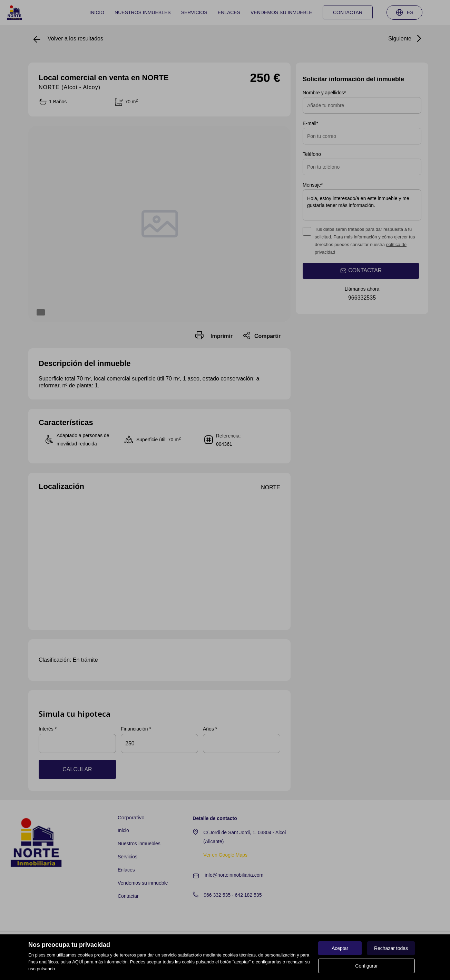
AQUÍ (78, 962)
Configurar (366, 966)
